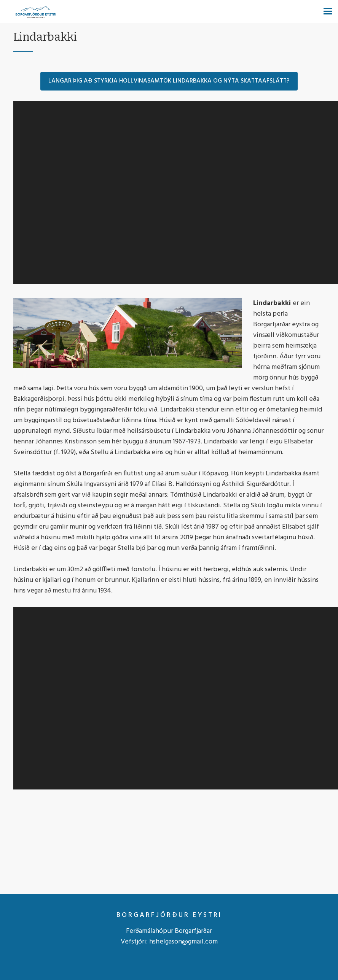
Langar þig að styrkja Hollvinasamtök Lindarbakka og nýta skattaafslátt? (169, 81)
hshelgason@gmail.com (183, 942)
